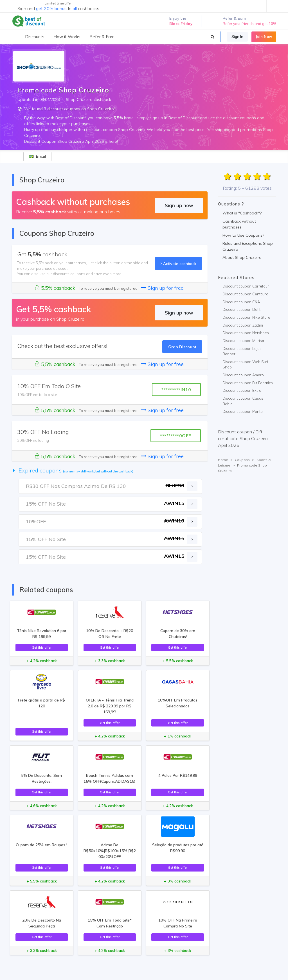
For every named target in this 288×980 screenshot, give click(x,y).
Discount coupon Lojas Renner (242, 351)
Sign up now (179, 205)
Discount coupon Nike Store (246, 317)
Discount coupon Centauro (245, 294)
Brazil (37, 156)
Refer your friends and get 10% (249, 24)
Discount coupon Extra (242, 390)
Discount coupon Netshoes (246, 333)
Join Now (264, 37)
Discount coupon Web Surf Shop (245, 365)
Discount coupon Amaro (243, 375)
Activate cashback (178, 263)
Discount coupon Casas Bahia (243, 401)
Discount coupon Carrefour (246, 286)
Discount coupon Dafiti (242, 309)
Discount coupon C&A (241, 302)
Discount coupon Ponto (243, 411)
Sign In (237, 37)
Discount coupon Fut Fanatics (248, 383)
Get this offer (42, 647)
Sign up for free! (163, 288)
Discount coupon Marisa (243, 341)
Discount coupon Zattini (243, 325)
